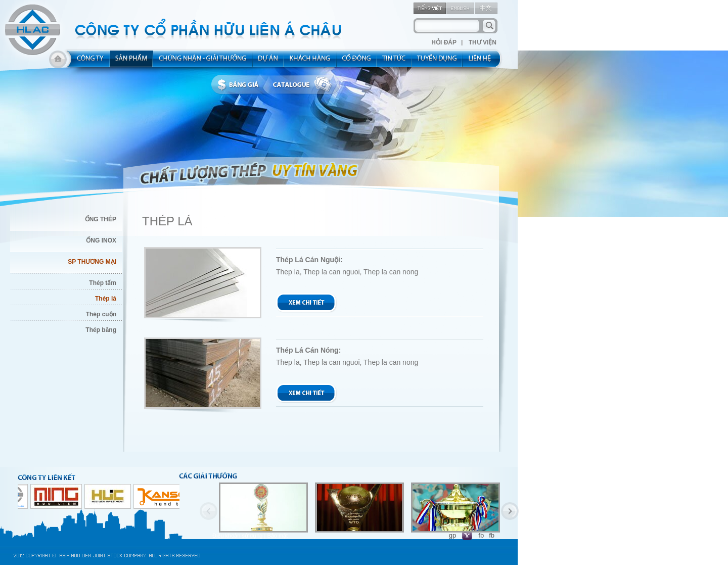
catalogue (305, 85)
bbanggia (240, 85)
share (357, 62)
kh (310, 62)
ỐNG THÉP (101, 219)
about (87, 62)
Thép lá (106, 299)
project (268, 62)
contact (483, 62)
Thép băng (101, 330)
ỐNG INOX (101, 240)
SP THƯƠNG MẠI (92, 262)
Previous (209, 511)
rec (437, 62)
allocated (203, 62)
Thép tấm (103, 283)
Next (510, 511)
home (58, 62)
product (132, 62)
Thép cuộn (101, 314)
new (395, 62)
